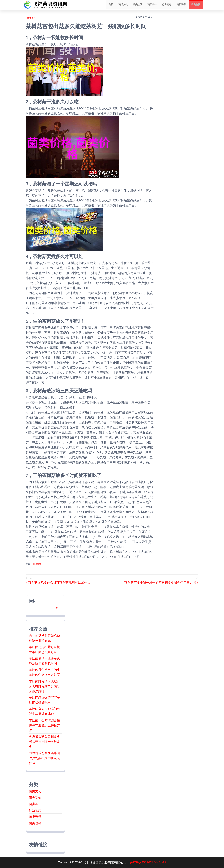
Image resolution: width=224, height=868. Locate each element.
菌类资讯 (182, 5)
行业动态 (168, 5)
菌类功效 (140, 5)
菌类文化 (126, 5)
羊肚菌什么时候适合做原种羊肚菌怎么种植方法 (44, 725)
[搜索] (57, 608)
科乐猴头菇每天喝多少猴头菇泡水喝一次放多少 (44, 742)
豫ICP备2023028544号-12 (148, 862)
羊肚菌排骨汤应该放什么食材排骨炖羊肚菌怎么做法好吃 (44, 686)
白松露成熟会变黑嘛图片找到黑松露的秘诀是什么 (44, 758)
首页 (114, 5)
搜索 (32, 601)
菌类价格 (196, 5)
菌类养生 (154, 5)
